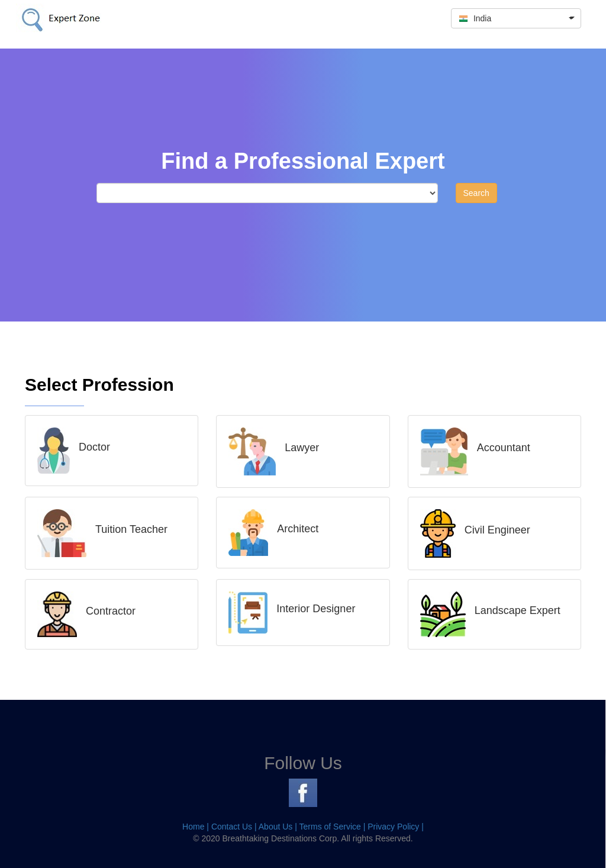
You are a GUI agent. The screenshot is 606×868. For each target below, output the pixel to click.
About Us (276, 827)
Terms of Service (330, 827)
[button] (516, 18)
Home (193, 827)
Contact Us (232, 827)
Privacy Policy (393, 827)
